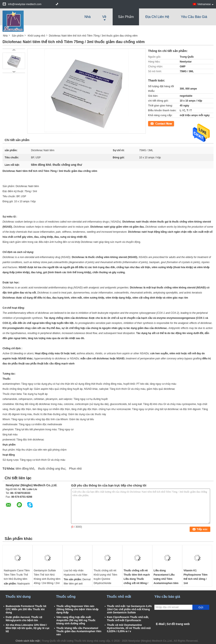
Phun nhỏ (75, 469)
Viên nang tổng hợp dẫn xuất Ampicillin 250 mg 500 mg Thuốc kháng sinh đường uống (76, 620)
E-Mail (160, 624)
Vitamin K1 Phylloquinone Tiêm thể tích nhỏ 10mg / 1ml (196, 577)
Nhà (87, 17)
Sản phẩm (126, 17)
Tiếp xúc (153, 123)
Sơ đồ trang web (178, 624)
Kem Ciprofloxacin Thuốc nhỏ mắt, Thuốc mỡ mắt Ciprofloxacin (128, 619)
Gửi (201, 607)
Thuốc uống (66, 597)
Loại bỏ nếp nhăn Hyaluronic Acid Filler (76, 573)
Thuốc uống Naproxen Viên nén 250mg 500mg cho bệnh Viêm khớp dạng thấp (77, 609)
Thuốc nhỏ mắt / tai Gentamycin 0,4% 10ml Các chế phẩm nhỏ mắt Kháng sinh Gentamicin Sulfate (129, 609)
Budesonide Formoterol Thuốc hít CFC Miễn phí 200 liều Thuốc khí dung (26, 609)
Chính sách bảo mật (28, 641)
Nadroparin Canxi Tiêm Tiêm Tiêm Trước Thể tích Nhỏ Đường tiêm (17, 575)
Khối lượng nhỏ (36, 36)
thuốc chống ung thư (52, 469)
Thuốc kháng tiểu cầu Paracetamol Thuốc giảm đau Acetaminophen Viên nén (79, 631)
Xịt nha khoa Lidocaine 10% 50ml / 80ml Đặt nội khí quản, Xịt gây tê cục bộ (28, 628)
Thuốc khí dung (18, 597)
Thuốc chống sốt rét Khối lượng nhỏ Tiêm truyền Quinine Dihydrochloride (105, 577)
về (104, 17)
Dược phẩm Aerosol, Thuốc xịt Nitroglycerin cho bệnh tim (24, 619)
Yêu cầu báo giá (194, 17)
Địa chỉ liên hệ (157, 17)
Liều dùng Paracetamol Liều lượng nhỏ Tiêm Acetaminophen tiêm (166, 577)
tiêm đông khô (25, 469)
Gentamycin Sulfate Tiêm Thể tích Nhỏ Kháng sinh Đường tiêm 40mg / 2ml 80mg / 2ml (47, 577)
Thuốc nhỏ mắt (119, 597)
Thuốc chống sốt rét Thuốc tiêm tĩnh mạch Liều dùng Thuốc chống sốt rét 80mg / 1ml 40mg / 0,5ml (137, 579)
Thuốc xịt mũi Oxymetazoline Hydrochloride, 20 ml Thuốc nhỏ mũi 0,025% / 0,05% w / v (129, 628)
